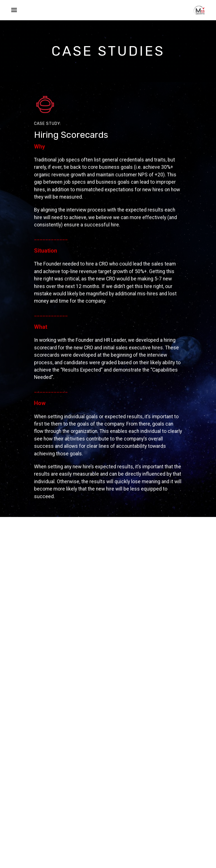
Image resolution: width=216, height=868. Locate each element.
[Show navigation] (13, 10)
